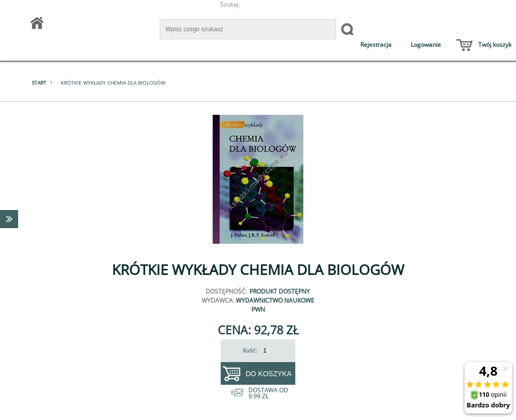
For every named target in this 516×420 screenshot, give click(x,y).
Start (39, 83)
